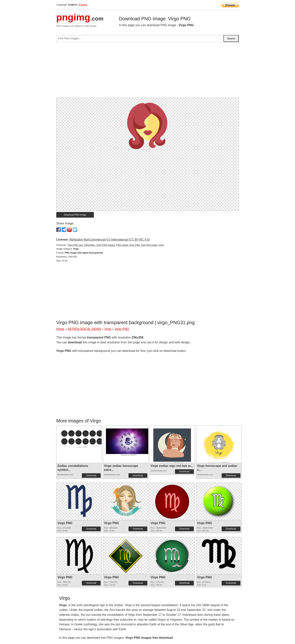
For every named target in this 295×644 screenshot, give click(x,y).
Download (91, 476)
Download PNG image (75, 215)
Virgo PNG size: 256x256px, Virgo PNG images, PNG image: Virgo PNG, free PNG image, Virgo (116, 245)
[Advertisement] (147, 71)
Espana (83, 5)
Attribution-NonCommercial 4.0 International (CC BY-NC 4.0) (109, 240)
